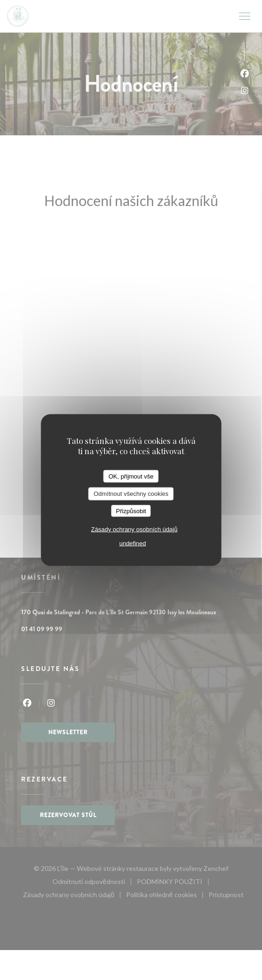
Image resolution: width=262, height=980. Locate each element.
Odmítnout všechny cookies (131, 494)
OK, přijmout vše (131, 476)
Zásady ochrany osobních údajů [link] (134, 529)
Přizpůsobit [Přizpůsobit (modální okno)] (131, 511)
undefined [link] (132, 543)
